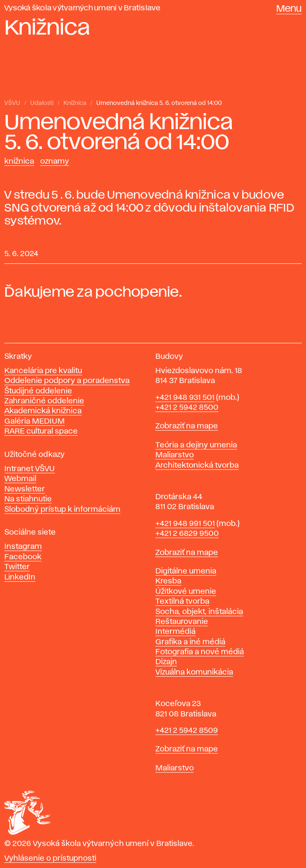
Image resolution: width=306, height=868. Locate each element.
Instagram (23, 547)
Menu (289, 9)
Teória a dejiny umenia (196, 445)
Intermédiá (175, 632)
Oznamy (55, 162)
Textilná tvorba (182, 602)
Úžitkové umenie (186, 592)
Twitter (17, 567)
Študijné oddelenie (38, 391)
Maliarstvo (175, 455)
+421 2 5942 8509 (187, 731)
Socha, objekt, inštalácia (199, 612)
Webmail (20, 479)
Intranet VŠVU (30, 469)
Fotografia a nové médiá (200, 652)
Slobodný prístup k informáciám (62, 510)
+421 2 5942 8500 (187, 408)
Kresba (168, 581)
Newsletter (25, 489)
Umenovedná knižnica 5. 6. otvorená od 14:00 (159, 103)
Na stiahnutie (28, 499)
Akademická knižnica (43, 411)
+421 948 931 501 (185, 398)
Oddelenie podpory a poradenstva (67, 381)
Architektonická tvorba (197, 466)
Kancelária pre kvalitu (43, 371)
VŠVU (12, 103)
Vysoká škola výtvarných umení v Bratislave (82, 8)
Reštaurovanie (182, 622)
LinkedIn (20, 577)
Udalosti (42, 103)
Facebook (23, 557)
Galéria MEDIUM (35, 421)
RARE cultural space (41, 431)
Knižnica (75, 103)
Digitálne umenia (186, 571)
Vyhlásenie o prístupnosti (50, 858)
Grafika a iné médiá (190, 642)
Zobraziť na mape (187, 426)
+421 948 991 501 (185, 524)
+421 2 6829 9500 (187, 534)
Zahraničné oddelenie (44, 401)
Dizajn (166, 662)
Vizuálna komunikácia (194, 672)
